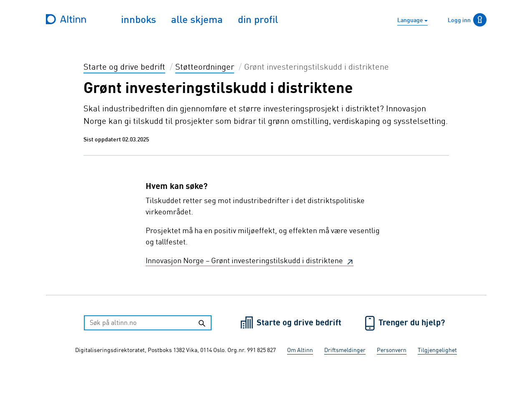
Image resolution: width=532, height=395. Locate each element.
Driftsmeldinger (345, 350)
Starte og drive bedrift (300, 323)
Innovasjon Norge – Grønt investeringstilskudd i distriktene (245, 261)
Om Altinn (300, 350)
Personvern (392, 350)
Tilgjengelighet (437, 350)
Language (411, 20)
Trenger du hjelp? (412, 323)
